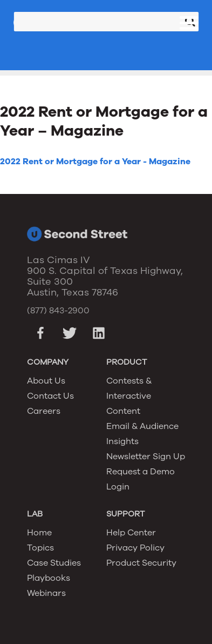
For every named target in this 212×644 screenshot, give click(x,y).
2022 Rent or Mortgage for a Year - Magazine (95, 162)
